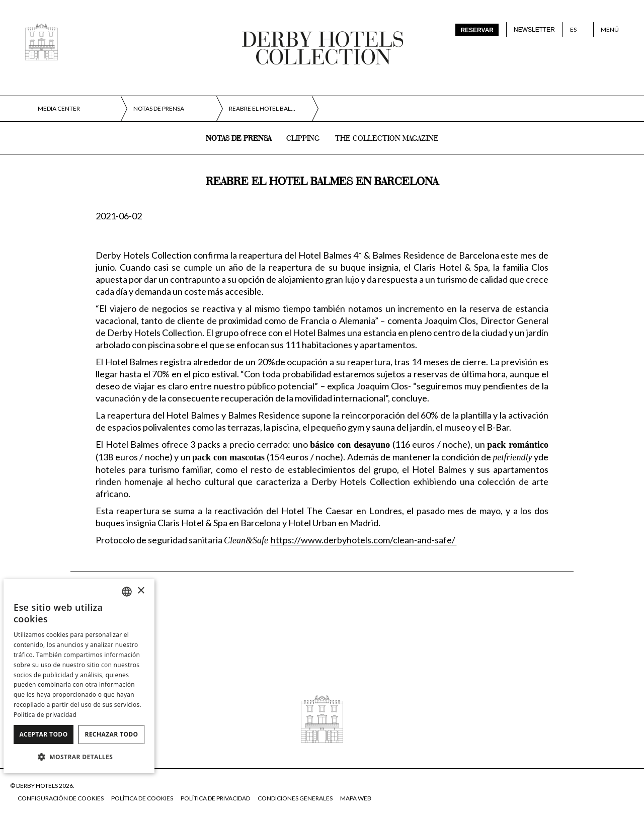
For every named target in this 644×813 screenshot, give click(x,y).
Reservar (477, 30)
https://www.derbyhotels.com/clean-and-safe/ (364, 540)
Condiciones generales (295, 798)
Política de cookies (142, 798)
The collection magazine (387, 139)
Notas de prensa (238, 139)
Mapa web (356, 798)
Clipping (303, 139)
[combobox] (127, 592)
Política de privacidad (215, 798)
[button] (79, 757)
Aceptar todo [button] (43, 734)
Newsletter (534, 30)
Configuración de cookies (61, 798)
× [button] (141, 591)
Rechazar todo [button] (111, 734)
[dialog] (79, 676)
